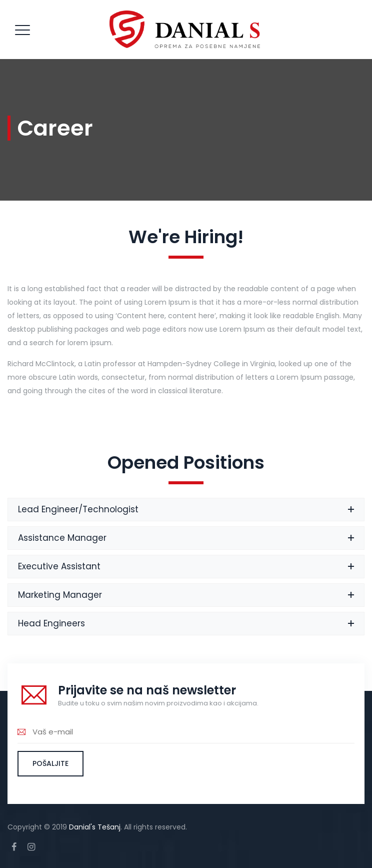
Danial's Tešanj (95, 827)
